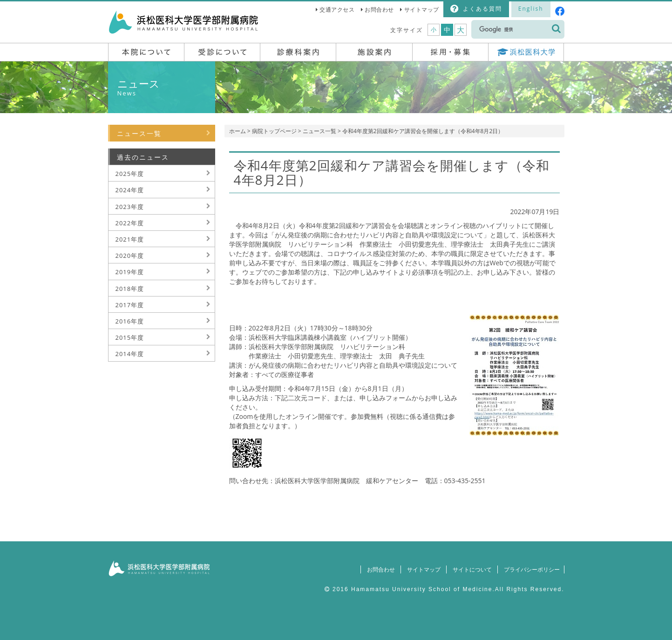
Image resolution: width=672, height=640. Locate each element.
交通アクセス (337, 10)
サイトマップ (422, 10)
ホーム (238, 131)
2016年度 (130, 321)
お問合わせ (379, 10)
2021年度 (130, 239)
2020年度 (130, 256)
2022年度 (130, 223)
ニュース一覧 (319, 131)
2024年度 (130, 190)
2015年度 (130, 337)
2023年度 (130, 207)
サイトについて (469, 569)
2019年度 (130, 272)
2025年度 (130, 174)
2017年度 (130, 305)
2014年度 (130, 354)
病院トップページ (274, 131)
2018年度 (130, 289)
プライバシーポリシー (530, 569)
